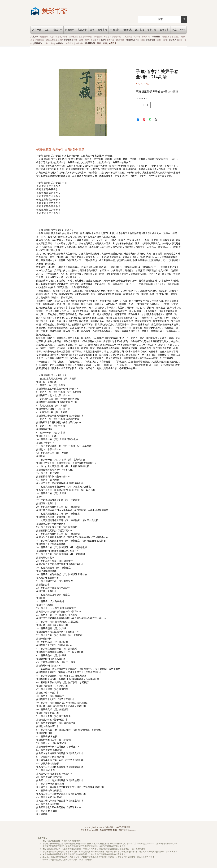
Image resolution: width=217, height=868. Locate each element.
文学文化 (54, 37)
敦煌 (81, 37)
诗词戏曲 (88, 37)
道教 (81, 40)
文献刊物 (79, 43)
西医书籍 (120, 40)
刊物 (52, 43)
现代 (143, 40)
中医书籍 (110, 40)
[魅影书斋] (54, 11)
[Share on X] (156, 120)
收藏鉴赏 (40, 40)
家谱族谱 (98, 37)
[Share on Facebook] (138, 120)
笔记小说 (117, 37)
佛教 (75, 40)
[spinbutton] (143, 105)
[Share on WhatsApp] (150, 120)
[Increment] (148, 105)
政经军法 (146, 37)
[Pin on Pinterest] (144, 120)
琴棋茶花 (108, 37)
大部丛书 (73, 37)
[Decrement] (139, 105)
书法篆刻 (175, 37)
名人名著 (63, 37)
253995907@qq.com (127, 830)
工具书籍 (127, 37)
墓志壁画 (69, 43)
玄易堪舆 (95, 40)
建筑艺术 (50, 40)
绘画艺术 (166, 37)
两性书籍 (136, 37)
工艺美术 (59, 40)
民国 (137, 40)
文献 (46, 43)
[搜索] (160, 19)
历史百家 (44, 37)
